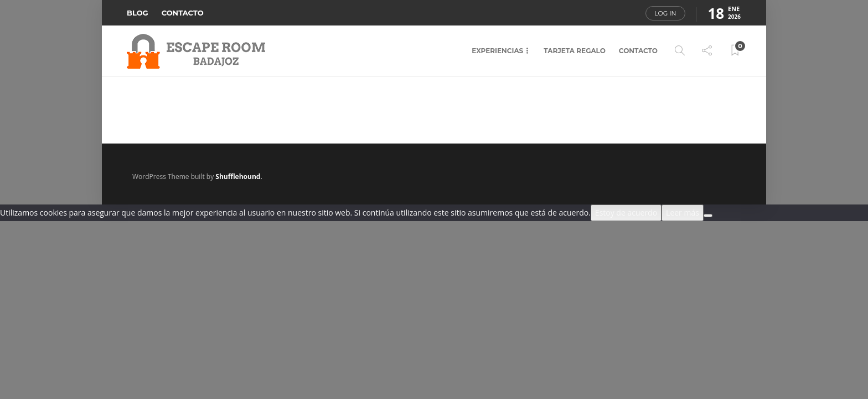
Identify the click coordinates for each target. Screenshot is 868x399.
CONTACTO (183, 13)
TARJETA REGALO (575, 51)
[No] (708, 216)
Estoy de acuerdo (626, 213)
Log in (665, 13)
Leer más (683, 213)
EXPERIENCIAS (497, 51)
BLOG (138, 13)
